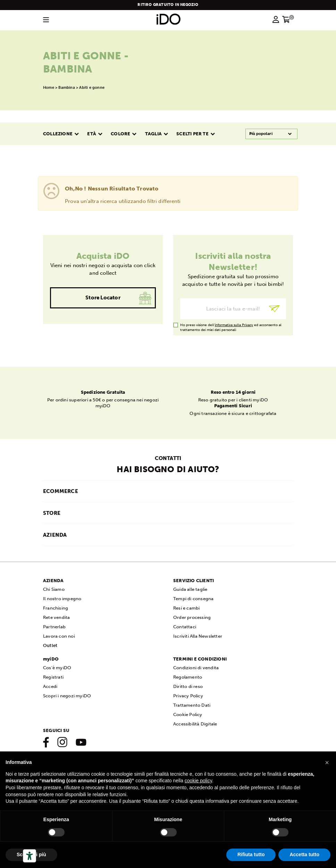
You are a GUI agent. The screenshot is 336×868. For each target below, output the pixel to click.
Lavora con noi (59, 636)
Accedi (50, 686)
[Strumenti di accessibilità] (30, 856)
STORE (52, 513)
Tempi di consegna (193, 599)
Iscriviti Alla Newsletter (198, 636)
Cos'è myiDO (57, 668)
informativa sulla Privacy (234, 325)
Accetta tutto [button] (304, 854)
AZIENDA (55, 535)
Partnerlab (54, 627)
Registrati (53, 677)
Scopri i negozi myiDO (67, 696)
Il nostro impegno (62, 599)
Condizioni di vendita (196, 668)
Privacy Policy (188, 696)
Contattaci (185, 627)
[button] (327, 763)
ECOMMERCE (61, 491)
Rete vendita (56, 617)
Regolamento (188, 677)
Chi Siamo (54, 589)
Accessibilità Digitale (195, 724)
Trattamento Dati (192, 705)
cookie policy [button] (198, 781)
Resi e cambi (186, 608)
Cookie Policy (188, 714)
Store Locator (103, 298)
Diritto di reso (188, 686)
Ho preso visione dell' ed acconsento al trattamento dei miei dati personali (231, 325)
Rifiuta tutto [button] (251, 854)
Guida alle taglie (190, 589)
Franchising (56, 608)
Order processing (192, 617)
